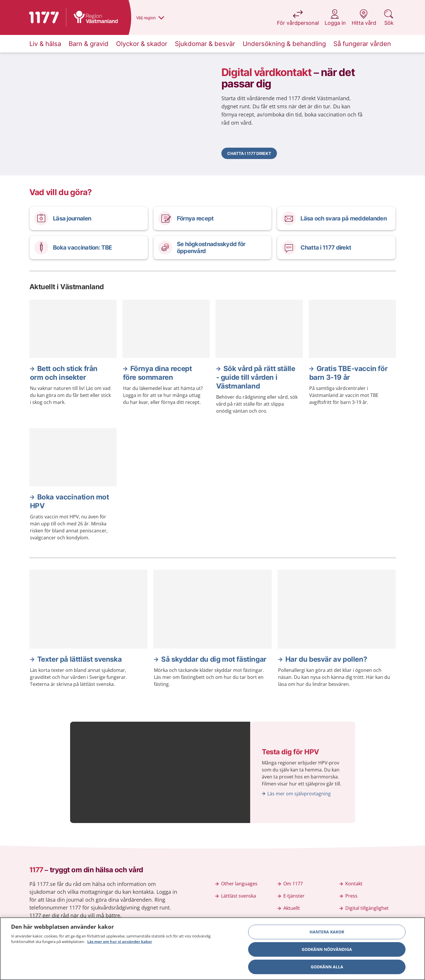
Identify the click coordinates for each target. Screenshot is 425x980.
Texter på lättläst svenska (80, 659)
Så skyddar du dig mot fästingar (214, 659)
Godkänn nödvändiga (327, 950)
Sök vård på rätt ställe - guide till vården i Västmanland (256, 377)
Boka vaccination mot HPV (70, 501)
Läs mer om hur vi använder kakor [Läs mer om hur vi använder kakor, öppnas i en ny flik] (120, 943)
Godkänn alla (327, 968)
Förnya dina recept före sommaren (158, 373)
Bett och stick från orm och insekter (64, 373)
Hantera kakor (327, 933)
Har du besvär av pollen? (326, 659)
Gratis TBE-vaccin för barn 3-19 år (348, 373)
